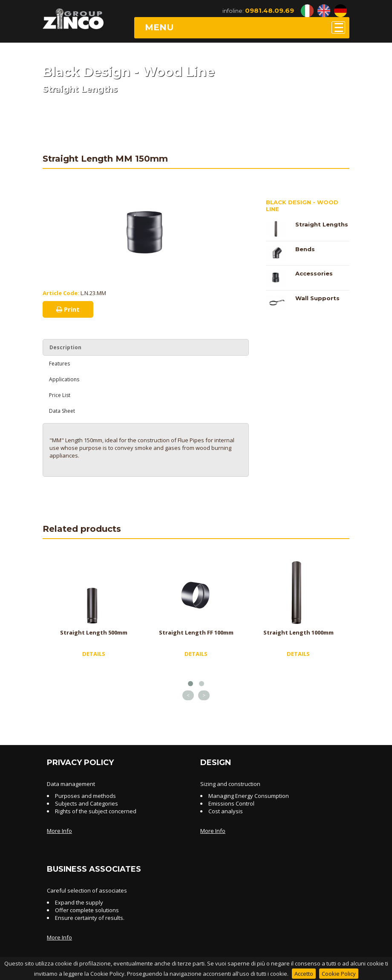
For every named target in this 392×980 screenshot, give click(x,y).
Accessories (314, 273)
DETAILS (94, 654)
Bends (305, 249)
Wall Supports (317, 298)
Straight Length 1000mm (298, 632)
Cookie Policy (339, 974)
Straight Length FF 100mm (196, 632)
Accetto (304, 974)
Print (68, 309)
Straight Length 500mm (94, 632)
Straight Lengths (322, 224)
